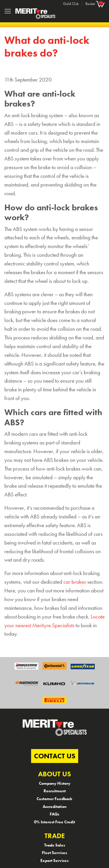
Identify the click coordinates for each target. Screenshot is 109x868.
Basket (95, 4)
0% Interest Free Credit (54, 822)
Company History (55, 783)
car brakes (75, 582)
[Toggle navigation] (8, 11)
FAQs (54, 814)
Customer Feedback (54, 799)
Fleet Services (54, 853)
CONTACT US (55, 756)
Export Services (54, 860)
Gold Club (71, 4)
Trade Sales (55, 845)
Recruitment (55, 791)
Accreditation (55, 806)
